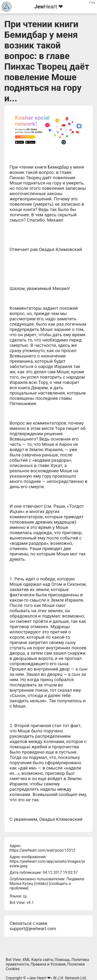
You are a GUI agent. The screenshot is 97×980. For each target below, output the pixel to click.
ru (25, 896)
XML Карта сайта (38, 960)
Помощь (62, 960)
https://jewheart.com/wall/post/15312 (42, 850)
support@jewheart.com (33, 929)
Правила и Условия (48, 964)
